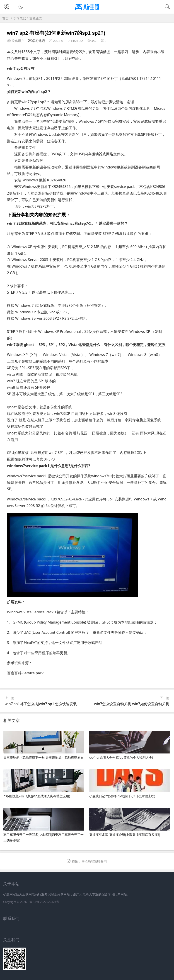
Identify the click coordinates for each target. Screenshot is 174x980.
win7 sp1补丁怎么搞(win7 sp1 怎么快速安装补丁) (45, 704)
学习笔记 (19, 18)
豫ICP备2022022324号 (44, 902)
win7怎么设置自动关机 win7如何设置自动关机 (132, 704)
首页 (5, 18)
